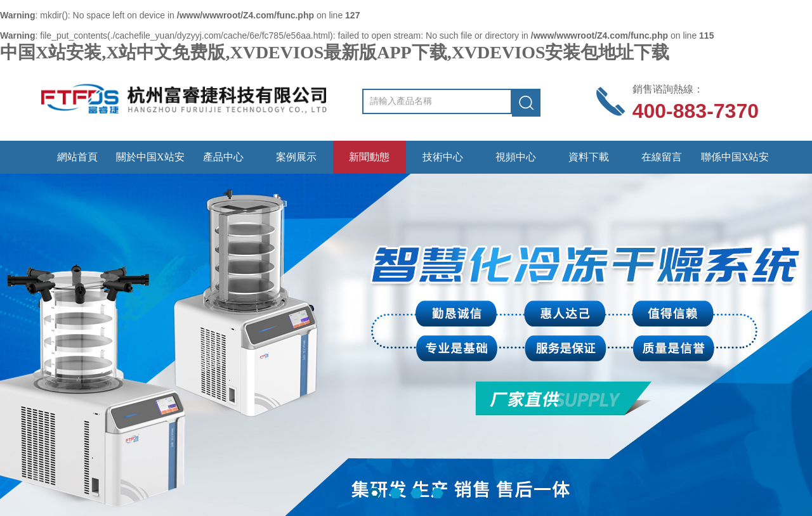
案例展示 (296, 157)
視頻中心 (516, 157)
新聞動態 (369, 157)
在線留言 (662, 157)
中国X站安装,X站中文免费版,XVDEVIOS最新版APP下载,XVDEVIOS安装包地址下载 (335, 52)
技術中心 (443, 157)
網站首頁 (77, 157)
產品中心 (223, 157)
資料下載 (589, 157)
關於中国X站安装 (150, 163)
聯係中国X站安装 (735, 163)
